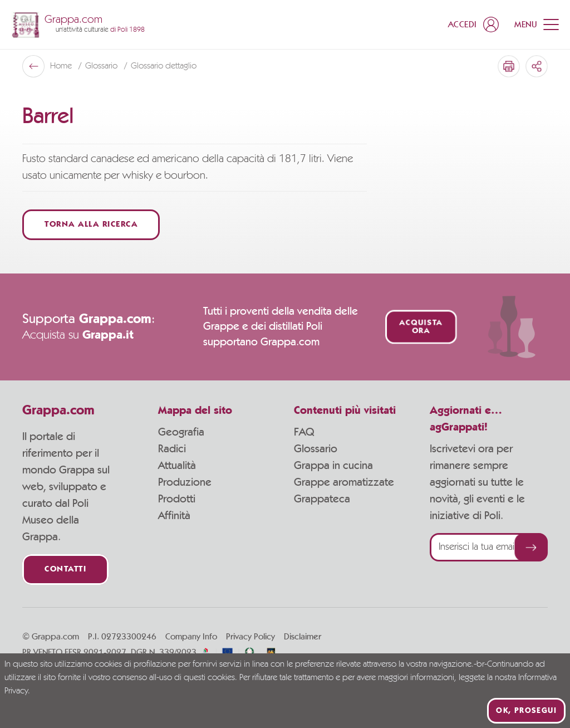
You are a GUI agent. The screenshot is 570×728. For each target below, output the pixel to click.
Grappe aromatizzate (344, 482)
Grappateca (322, 499)
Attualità (177, 466)
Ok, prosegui (526, 711)
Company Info (191, 637)
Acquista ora (421, 327)
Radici (172, 449)
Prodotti (177, 499)
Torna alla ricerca (91, 225)
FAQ (304, 432)
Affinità (174, 516)
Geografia (181, 432)
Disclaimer (303, 637)
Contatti (65, 570)
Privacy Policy (250, 637)
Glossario (316, 449)
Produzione (185, 482)
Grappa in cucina (333, 466)
